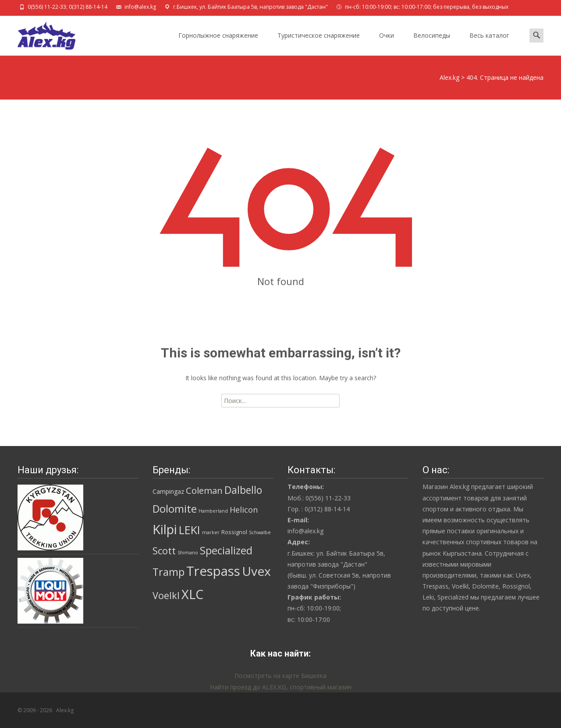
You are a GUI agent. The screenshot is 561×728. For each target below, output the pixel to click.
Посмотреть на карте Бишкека (280, 676)
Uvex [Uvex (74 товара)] (256, 571)
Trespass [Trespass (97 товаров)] (213, 571)
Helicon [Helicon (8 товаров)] (244, 510)
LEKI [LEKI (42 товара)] (190, 530)
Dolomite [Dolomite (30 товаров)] (175, 509)
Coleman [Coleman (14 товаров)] (204, 490)
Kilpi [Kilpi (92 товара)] (165, 529)
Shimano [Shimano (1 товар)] (188, 553)
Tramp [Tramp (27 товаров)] (169, 572)
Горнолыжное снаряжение (218, 43)
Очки (387, 43)
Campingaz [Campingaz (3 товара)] (168, 491)
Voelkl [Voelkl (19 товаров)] (166, 595)
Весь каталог (489, 43)
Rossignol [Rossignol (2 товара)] (234, 532)
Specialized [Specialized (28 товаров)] (226, 550)
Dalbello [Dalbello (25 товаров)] (243, 490)
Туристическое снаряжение (319, 43)
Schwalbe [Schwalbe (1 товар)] (260, 532)
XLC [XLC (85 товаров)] (192, 594)
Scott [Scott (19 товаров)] (164, 551)
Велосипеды (432, 43)
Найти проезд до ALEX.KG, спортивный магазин (281, 687)
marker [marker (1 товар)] (211, 532)
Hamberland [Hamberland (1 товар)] (213, 511)
